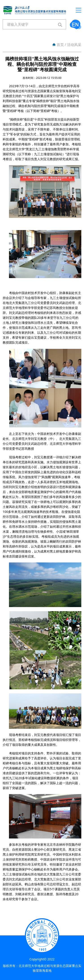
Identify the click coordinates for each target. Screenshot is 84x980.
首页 (60, 45)
